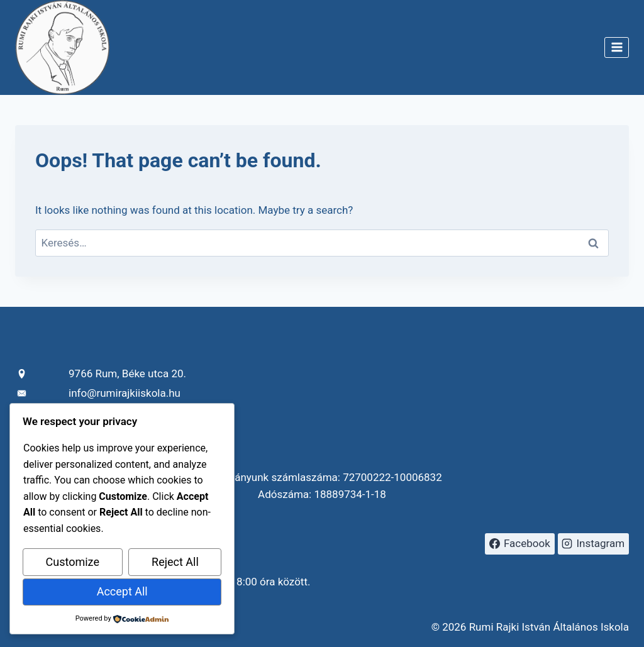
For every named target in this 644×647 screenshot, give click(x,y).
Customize (73, 562)
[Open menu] (617, 47)
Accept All (122, 591)
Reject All (175, 562)
